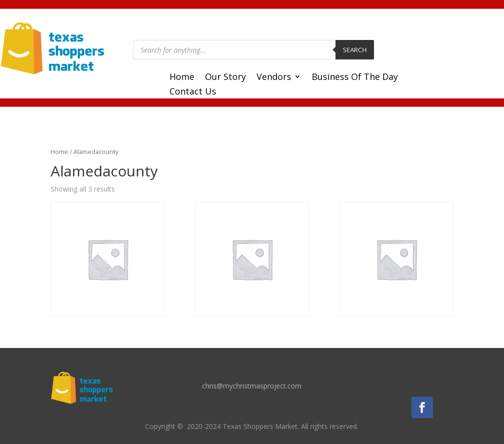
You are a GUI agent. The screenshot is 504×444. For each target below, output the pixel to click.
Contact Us (193, 92)
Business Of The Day (355, 78)
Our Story (225, 78)
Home (182, 78)
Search (355, 50)
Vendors (274, 78)
